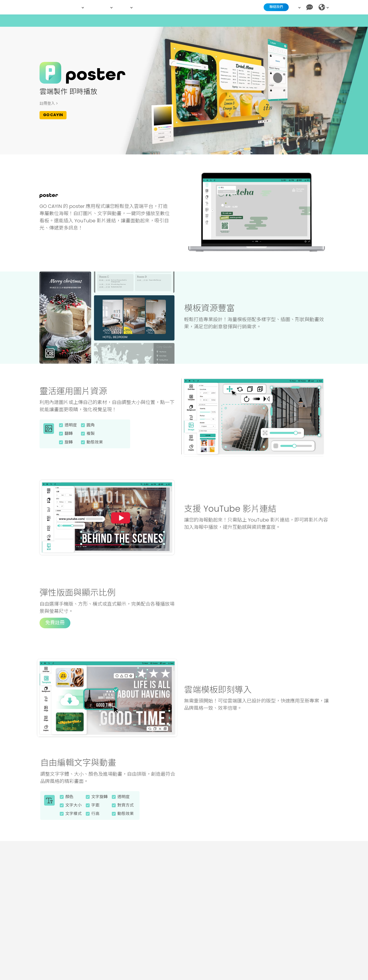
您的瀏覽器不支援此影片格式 (256, 212)
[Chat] (310, 7)
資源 (126, 7)
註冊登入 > (49, 104)
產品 (78, 7)
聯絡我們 (272, 7)
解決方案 (102, 7)
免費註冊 (55, 629)
